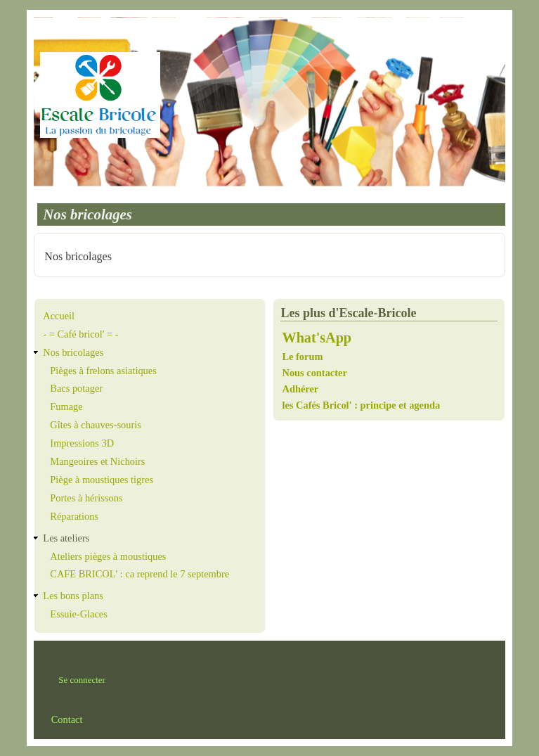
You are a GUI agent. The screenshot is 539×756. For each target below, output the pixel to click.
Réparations (74, 516)
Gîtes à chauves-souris (95, 425)
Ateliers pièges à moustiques (108, 556)
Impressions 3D (82, 443)
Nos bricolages (73, 352)
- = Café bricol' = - (80, 334)
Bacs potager (76, 388)
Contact (67, 719)
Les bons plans (73, 596)
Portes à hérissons (86, 498)
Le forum (304, 357)
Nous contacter (314, 373)
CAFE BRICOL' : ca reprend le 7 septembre (139, 574)
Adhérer (300, 389)
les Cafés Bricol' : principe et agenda (361, 405)
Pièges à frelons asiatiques (103, 371)
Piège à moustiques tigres (102, 480)
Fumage (66, 406)
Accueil (59, 316)
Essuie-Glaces (79, 614)
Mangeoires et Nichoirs (97, 461)
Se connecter (82, 680)
